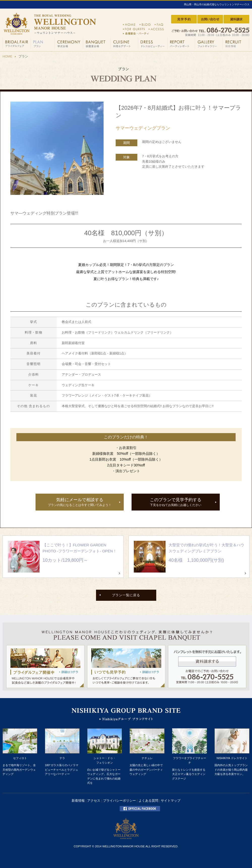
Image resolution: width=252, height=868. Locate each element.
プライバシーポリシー (119, 801)
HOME (7, 56)
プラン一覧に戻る (126, 595)
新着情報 (78, 801)
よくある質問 (148, 801)
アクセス (94, 801)
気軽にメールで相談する (80, 502)
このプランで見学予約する (176, 502)
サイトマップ (171, 801)
